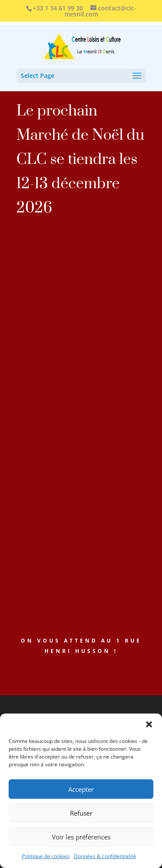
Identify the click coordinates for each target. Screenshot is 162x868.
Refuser (81, 813)
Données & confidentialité (105, 856)
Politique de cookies (46, 856)
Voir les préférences (81, 837)
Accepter (81, 789)
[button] (149, 724)
